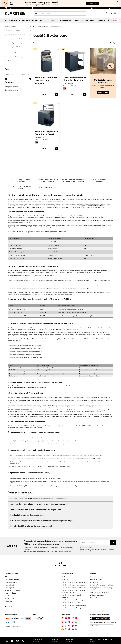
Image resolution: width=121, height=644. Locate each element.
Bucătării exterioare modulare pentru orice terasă (47, 181)
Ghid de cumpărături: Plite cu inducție (73, 582)
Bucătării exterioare (11, 61)
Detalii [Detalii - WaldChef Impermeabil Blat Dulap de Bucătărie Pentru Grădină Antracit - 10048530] (73, 94)
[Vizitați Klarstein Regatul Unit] (66, 622)
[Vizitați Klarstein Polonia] (63, 626)
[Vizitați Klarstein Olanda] (66, 629)
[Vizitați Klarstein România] (69, 626)
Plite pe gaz (9, 606)
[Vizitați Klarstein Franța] (73, 618)
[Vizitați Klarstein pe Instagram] (7, 641)
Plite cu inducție (10, 604)
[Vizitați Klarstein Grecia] (76, 630)
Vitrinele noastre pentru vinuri (81, 204)
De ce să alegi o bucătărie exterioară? (21, 181)
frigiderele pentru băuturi (98, 204)
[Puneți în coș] (56, 94)
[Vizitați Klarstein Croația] (66, 626)
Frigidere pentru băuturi (13, 596)
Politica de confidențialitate (87, 548)
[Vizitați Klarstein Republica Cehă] (73, 622)
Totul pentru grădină (11, 87)
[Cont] (107, 13)
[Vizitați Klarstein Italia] (76, 618)
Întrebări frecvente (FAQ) (47, 187)
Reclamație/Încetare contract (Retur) (102, 585)
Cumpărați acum (92, 3)
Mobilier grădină (10, 27)
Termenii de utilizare (108, 624)
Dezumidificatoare (11, 582)
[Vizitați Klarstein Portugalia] (69, 629)
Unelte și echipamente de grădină (16, 43)
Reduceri (114, 20)
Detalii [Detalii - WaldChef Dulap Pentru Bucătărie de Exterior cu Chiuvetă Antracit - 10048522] (44, 148)
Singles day (65, 580)
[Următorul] (118, 20)
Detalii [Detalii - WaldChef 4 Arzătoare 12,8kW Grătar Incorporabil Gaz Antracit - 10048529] (44, 94)
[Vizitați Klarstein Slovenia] (73, 629)
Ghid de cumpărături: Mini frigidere (73, 608)
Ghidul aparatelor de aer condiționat (73, 588)
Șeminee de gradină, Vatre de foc (16, 35)
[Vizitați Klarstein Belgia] (63, 629)
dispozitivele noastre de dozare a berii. (92, 206)
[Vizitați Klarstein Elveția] (69, 618)
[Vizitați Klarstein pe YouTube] (17, 641)
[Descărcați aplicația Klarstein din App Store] (95, 618)
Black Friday (65, 577)
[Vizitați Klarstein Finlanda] (76, 626)
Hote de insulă (10, 585)
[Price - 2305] (10, 75)
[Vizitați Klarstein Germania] (63, 618)
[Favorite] (111, 13)
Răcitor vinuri (9, 577)
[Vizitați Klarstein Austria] (66, 618)
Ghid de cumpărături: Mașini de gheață (74, 600)
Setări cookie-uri (95, 598)
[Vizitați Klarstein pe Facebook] (12, 641)
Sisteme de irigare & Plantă (14, 39)
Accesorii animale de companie (15, 57)
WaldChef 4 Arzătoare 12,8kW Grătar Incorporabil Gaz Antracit (46, 79)
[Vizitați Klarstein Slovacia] (69, 622)
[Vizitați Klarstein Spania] (63, 622)
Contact (114, 8)
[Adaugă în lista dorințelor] (58, 50)
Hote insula (9, 601)
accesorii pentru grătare (42, 204)
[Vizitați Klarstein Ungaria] (76, 622)
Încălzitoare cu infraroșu (13, 590)
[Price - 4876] (26, 75)
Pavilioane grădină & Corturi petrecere (14, 48)
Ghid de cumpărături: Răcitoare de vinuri (74, 585)
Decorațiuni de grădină (12, 31)
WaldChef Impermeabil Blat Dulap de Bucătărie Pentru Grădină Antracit (75, 79)
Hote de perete (10, 588)
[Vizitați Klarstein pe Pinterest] (23, 641)
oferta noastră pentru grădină (31, 207)
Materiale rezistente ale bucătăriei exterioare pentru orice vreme (74, 181)
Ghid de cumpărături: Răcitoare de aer (74, 605)
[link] (46, 61)
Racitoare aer (9, 598)
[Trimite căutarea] (36, 13)
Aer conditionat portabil (13, 580)
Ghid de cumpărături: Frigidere (71, 602)
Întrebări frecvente (99, 8)
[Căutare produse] (60, 13)
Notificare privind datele (97, 595)
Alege (113, 43)
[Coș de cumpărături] (115, 13)
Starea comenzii (95, 582)
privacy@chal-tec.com (92, 551)
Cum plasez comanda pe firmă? (100, 592)
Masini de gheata (11, 593)
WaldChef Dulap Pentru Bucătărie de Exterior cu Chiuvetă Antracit (46, 133)
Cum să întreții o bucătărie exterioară (21, 187)
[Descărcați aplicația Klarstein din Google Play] (105, 618)
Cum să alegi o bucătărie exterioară (100, 181)
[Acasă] (35, 26)
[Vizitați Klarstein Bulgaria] (73, 626)
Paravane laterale (11, 53)
